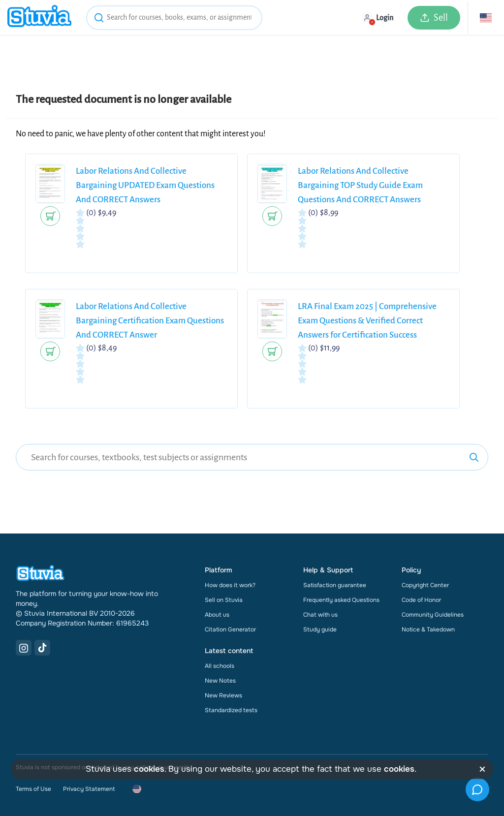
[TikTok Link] (42, 648)
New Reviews (223, 695)
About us (217, 615)
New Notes (220, 681)
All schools (220, 666)
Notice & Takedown (428, 629)
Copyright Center (425, 585)
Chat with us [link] (320, 615)
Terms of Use (33, 789)
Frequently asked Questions (341, 600)
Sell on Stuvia (224, 600)
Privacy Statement (89, 789)
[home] (39, 17)
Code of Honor (421, 600)
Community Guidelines (433, 615)
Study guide (320, 629)
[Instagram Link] (24, 648)
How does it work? (230, 585)
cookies (149, 769)
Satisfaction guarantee (335, 585)
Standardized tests (231, 710)
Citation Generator (230, 629)
